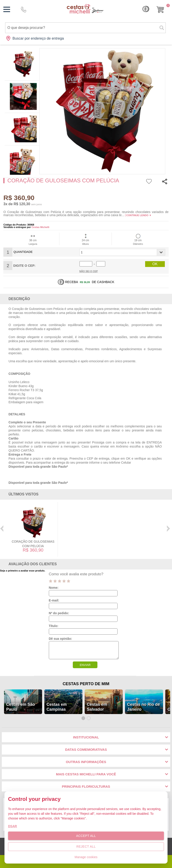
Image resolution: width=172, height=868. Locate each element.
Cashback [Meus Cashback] (146, 9)
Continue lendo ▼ (139, 215)
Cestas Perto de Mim (86, 684)
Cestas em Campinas (57, 707)
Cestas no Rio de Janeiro (144, 707)
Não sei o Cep (89, 271)
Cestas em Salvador (97, 707)
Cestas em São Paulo (21, 707)
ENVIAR (85, 665)
